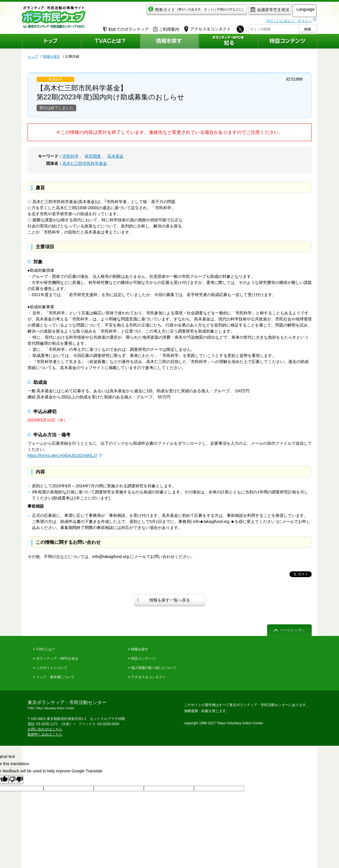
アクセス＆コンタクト (148, 677)
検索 (308, 28)
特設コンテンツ (143, 659)
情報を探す (52, 56)
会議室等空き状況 (252, 11)
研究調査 (93, 156)
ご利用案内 (166, 28)
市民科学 (70, 156)
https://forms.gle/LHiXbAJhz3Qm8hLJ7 (62, 455)
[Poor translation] (16, 779)
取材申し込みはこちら (45, 734)
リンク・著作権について (55, 677)
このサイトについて (52, 668)
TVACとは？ (46, 649)
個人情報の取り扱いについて (154, 668)
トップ (33, 56)
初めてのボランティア (126, 28)
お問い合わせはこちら (45, 729)
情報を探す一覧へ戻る (170, 600)
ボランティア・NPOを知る (57, 659)
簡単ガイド (179, 11)
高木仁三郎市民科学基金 (85, 163)
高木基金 (115, 156)
